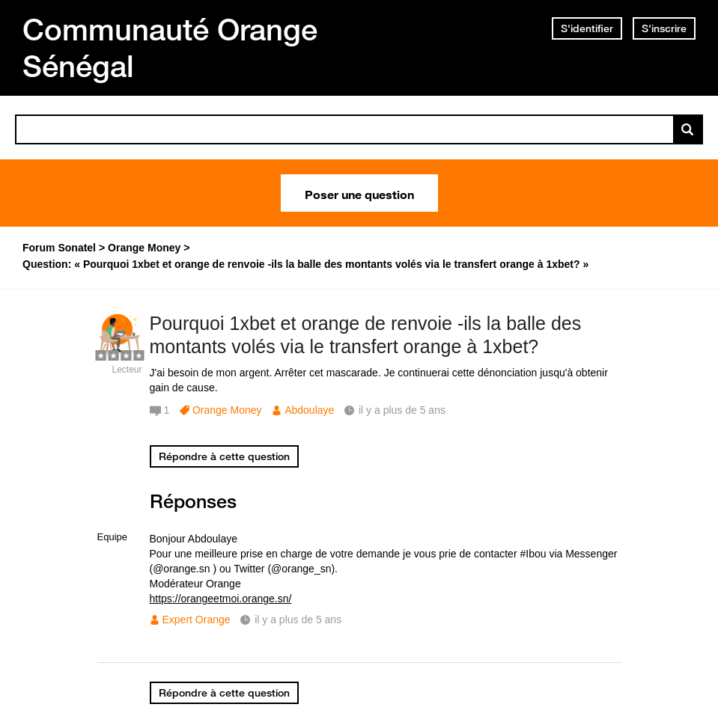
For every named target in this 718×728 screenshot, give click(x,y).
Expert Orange (197, 620)
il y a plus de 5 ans (298, 620)
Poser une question (359, 193)
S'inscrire (664, 28)
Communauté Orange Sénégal (170, 48)
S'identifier (587, 28)
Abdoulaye (309, 410)
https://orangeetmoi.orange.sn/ (221, 599)
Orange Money (227, 410)
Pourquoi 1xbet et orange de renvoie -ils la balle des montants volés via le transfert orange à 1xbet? (366, 335)
